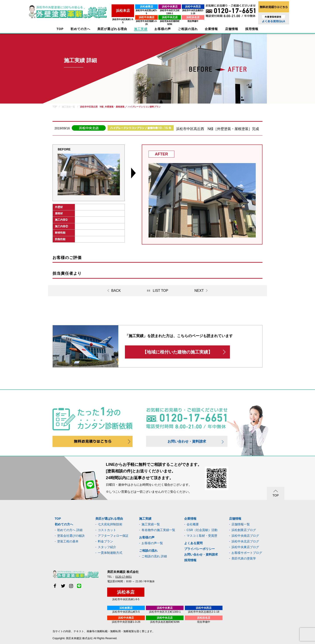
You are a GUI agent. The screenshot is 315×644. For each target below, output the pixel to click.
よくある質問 (193, 543)
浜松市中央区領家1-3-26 (131, 18)
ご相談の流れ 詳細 (154, 556)
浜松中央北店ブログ (245, 541)
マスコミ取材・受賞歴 (202, 536)
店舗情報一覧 (241, 524)
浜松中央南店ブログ (245, 536)
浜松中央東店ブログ (245, 547)
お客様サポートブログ (247, 553)
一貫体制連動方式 (110, 553)
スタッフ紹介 (107, 547)
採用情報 (190, 560)
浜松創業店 (131, 7)
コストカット (107, 530)
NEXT (199, 291)
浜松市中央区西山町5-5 (131, 10)
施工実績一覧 (151, 524)
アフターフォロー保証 (113, 536)
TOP (60, 29)
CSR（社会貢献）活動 (202, 530)
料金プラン (105, 541)
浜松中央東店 (160, 7)
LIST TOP (161, 291)
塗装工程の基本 (68, 541)
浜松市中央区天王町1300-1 (160, 10)
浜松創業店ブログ (244, 530)
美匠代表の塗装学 (244, 558)
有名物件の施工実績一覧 (158, 530)
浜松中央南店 (131, 14)
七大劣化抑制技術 (110, 524)
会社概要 (193, 524)
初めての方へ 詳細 (70, 530)
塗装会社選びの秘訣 (71, 536)
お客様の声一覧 (152, 543)
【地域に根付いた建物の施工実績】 (177, 352)
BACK (116, 291)
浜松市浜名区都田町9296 (160, 18)
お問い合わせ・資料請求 (187, 441)
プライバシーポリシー (199, 549)
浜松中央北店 (160, 14)
